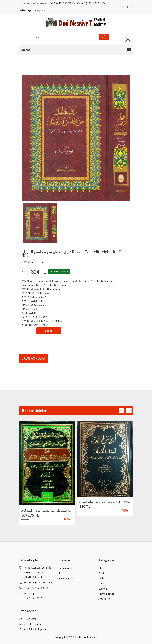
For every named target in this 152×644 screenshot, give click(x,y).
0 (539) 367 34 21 (41, 11)
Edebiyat (103, 589)
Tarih (101, 583)
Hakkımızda (65, 568)
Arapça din (104, 599)
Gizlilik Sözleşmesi (28, 619)
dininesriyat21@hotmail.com (33, 4)
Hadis (101, 578)
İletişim (62, 573)
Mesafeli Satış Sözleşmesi (33, 629)
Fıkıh (101, 568)
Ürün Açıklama (33, 359)
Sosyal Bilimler (106, 594)
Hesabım (128, 7)
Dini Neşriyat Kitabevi (86, 637)
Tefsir (101, 573)
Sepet (49, 331)
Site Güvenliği (66, 578)
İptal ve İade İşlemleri (30, 624)
